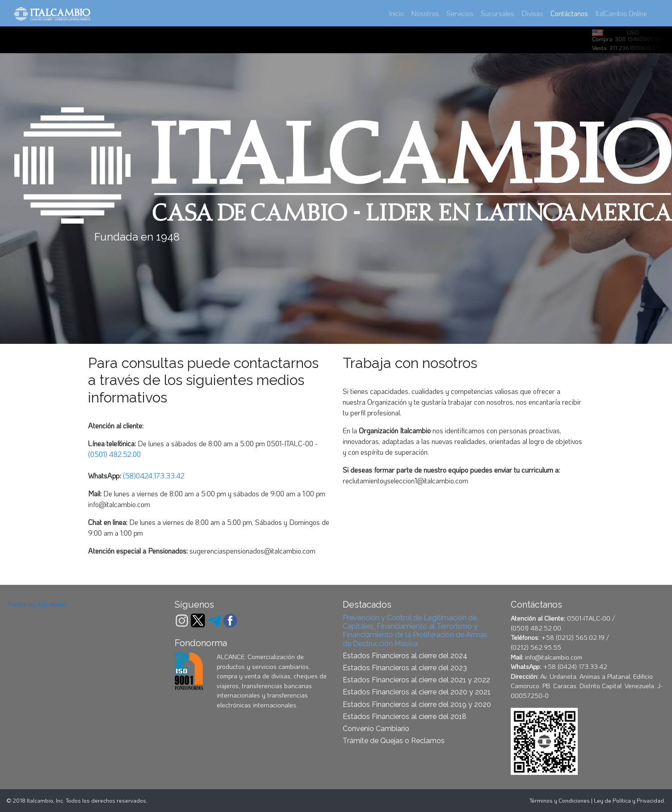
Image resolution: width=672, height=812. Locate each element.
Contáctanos (571, 13)
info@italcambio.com (119, 504)
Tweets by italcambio (36, 604)
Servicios (460, 13)
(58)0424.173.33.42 (154, 476)
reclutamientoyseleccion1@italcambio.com (405, 480)
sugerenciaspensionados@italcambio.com (252, 551)
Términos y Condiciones (560, 800)
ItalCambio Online (621, 13)
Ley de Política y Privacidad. (630, 800)
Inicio (396, 13)
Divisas (532, 13)
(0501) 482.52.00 (114, 454)
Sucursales (498, 13)
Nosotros (425, 13)
